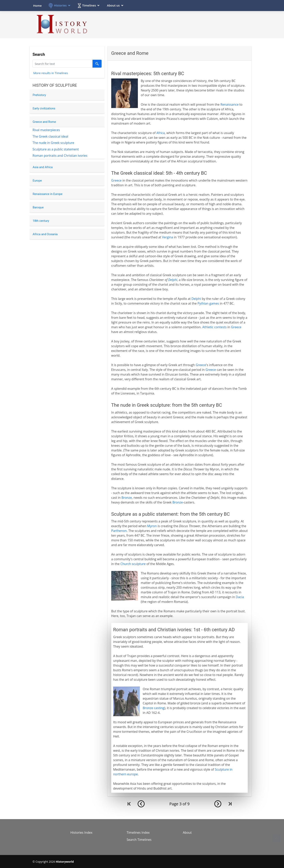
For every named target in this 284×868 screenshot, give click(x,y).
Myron (152, 526)
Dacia (240, 597)
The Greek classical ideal (50, 136)
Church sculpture (133, 564)
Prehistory (39, 95)
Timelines (89, 5)
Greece (116, 180)
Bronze (127, 498)
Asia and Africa (43, 167)
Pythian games (208, 303)
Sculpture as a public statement (56, 149)
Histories (60, 5)
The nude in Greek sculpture (53, 143)
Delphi (173, 280)
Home (37, 6)
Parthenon (119, 531)
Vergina (168, 237)
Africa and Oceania (45, 234)
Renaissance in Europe (48, 194)
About (187, 833)
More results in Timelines (51, 73)
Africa (161, 133)
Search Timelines (139, 840)
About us (113, 5)
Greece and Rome (44, 122)
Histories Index (81, 833)
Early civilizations (44, 108)
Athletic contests (214, 327)
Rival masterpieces (46, 130)
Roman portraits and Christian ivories (60, 156)
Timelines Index (138, 833)
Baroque (38, 207)
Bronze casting (154, 708)
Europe (37, 181)
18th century (41, 221)
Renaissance (230, 104)
